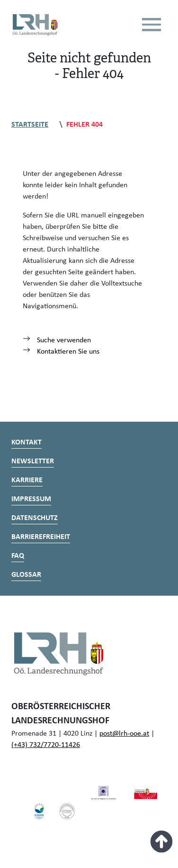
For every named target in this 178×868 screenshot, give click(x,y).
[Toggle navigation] (151, 25)
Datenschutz (35, 518)
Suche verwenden (57, 340)
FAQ (18, 556)
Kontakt (27, 443)
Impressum (31, 499)
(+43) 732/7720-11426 (46, 745)
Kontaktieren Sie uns (61, 352)
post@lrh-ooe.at (124, 734)
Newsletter (33, 461)
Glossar (26, 575)
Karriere (27, 480)
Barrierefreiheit (41, 537)
